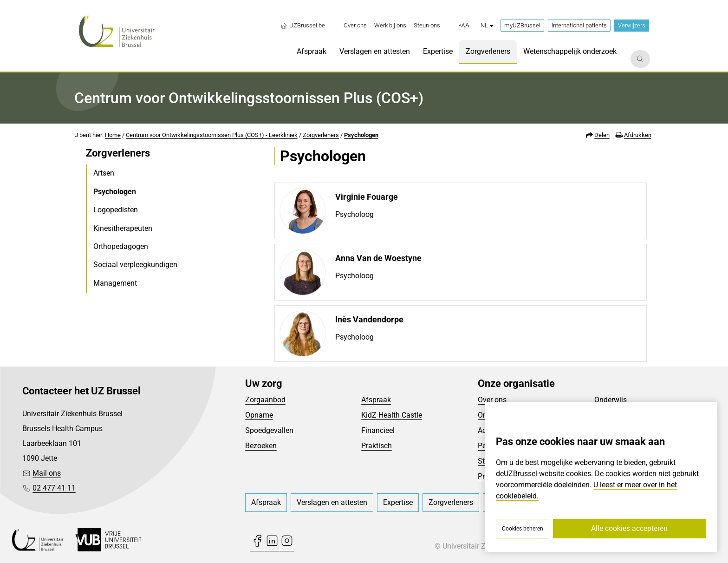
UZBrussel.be (302, 26)
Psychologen (361, 135)
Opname (259, 415)
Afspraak (376, 400)
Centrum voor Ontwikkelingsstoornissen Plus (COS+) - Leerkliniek (212, 135)
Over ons (492, 400)
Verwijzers (632, 25)
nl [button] (487, 25)
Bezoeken (261, 446)
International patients (579, 25)
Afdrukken (638, 135)
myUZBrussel (522, 25)
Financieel (378, 430)
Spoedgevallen (269, 430)
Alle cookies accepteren (629, 528)
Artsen (104, 173)
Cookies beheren (523, 529)
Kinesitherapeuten (123, 228)
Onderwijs (611, 400)
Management (115, 283)
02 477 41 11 (54, 488)
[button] (464, 26)
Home (113, 135)
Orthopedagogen (121, 246)
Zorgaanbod (265, 400)
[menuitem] (355, 26)
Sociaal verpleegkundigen (135, 265)
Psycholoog (354, 214)
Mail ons (47, 473)
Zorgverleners (321, 135)
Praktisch (377, 446)
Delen (602, 135)
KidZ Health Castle (392, 415)
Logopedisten (116, 210)
